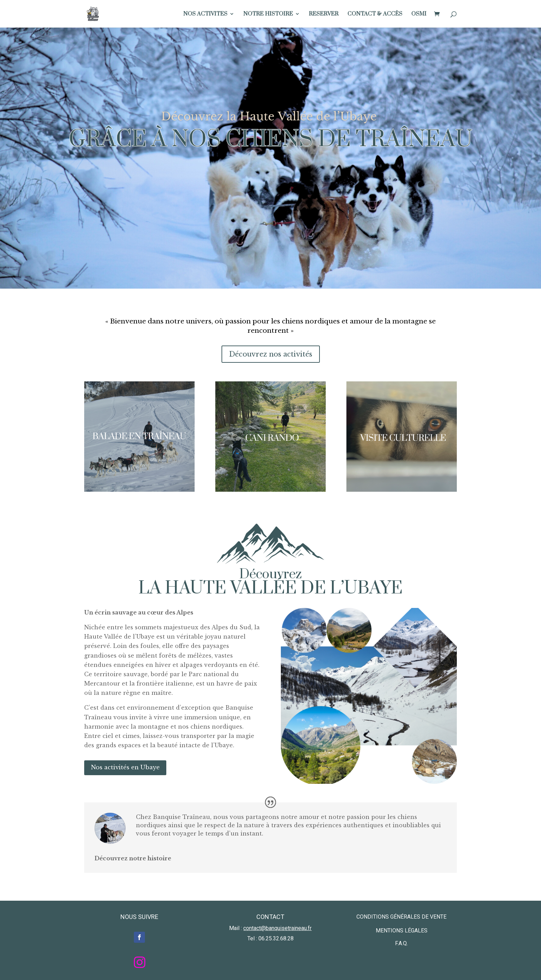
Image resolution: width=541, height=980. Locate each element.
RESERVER (324, 14)
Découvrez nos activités (271, 354)
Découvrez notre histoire (133, 858)
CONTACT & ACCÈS (375, 14)
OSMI (419, 14)
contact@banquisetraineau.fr (277, 928)
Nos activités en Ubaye (125, 767)
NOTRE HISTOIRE (268, 14)
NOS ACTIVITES (205, 14)
